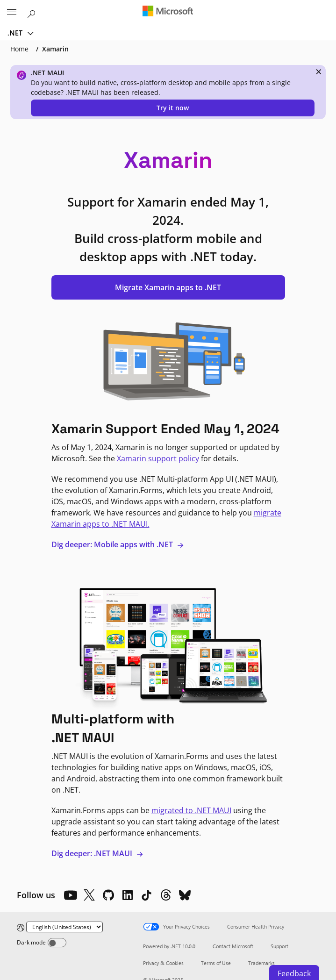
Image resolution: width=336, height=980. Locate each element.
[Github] (108, 895)
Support (279, 946)
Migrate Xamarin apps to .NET (168, 287)
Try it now (173, 108)
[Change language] (64, 927)
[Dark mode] (57, 943)
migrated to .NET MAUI (191, 810)
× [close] (319, 72)
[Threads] (166, 895)
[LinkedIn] (128, 895)
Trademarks (261, 963)
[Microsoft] (168, 12)
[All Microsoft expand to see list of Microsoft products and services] (12, 13)
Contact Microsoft (233, 946)
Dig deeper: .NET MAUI (97, 853)
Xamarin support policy (158, 458)
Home (19, 49)
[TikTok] (147, 895)
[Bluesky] (185, 895)
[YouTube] (70, 895)
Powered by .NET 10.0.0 (169, 946)
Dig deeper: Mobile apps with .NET (118, 544)
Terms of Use (216, 963)
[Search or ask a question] (33, 12)
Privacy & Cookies (163, 963)
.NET (16, 33)
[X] (89, 895)
